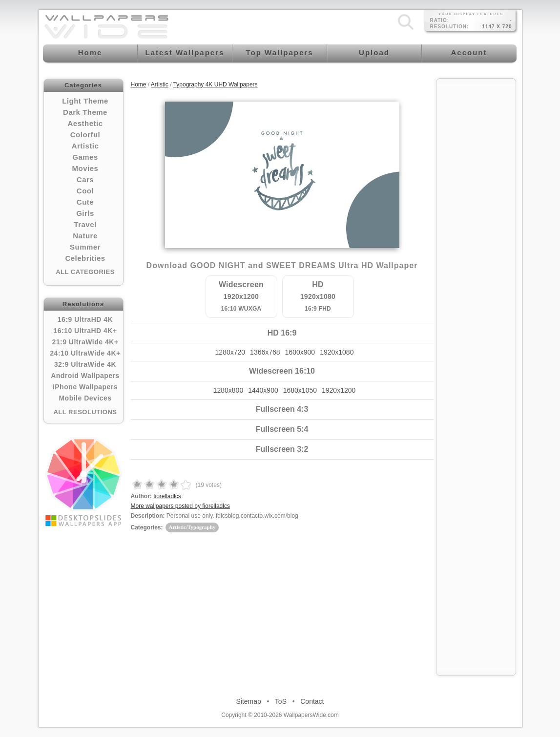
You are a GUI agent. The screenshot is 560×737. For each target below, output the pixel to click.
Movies (85, 168)
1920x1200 (339, 390)
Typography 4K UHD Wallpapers (216, 84)
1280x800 (228, 390)
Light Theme (85, 101)
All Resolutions (85, 412)
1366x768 (265, 352)
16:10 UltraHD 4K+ (85, 331)
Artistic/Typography (192, 527)
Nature (85, 236)
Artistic (85, 146)
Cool (85, 191)
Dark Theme (85, 112)
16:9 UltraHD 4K (85, 319)
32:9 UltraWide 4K (85, 364)
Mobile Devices (85, 398)
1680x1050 (300, 390)
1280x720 (230, 352)
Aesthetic (85, 123)
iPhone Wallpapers (85, 387)
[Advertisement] (476, 231)
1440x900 (263, 390)
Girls (85, 213)
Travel (85, 224)
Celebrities (85, 258)
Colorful (85, 135)
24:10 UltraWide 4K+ (85, 353)
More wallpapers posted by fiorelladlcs (180, 506)
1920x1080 (337, 352)
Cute (85, 202)
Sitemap (249, 701)
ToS (281, 701)
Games (85, 157)
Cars (85, 179)
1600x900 (300, 352)
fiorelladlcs (167, 496)
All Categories (85, 272)
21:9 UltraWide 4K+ (85, 342)
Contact (312, 701)
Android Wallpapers (85, 376)
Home (139, 84)
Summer (85, 247)
